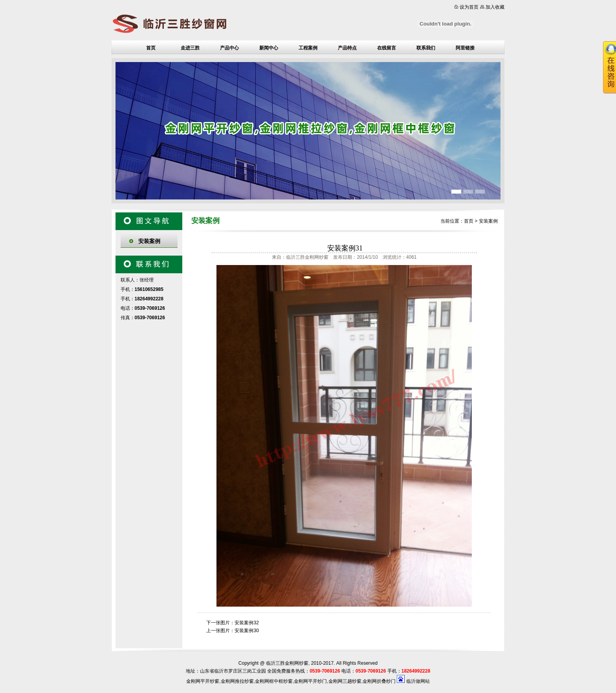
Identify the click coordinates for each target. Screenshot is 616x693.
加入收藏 (495, 7)
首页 (151, 48)
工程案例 (308, 48)
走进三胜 (190, 48)
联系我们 (426, 48)
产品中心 (229, 48)
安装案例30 (247, 631)
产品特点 (347, 48)
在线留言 (387, 48)
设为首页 (469, 7)
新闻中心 (269, 48)
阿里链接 (465, 48)
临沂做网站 (418, 681)
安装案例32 (247, 623)
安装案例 (149, 241)
